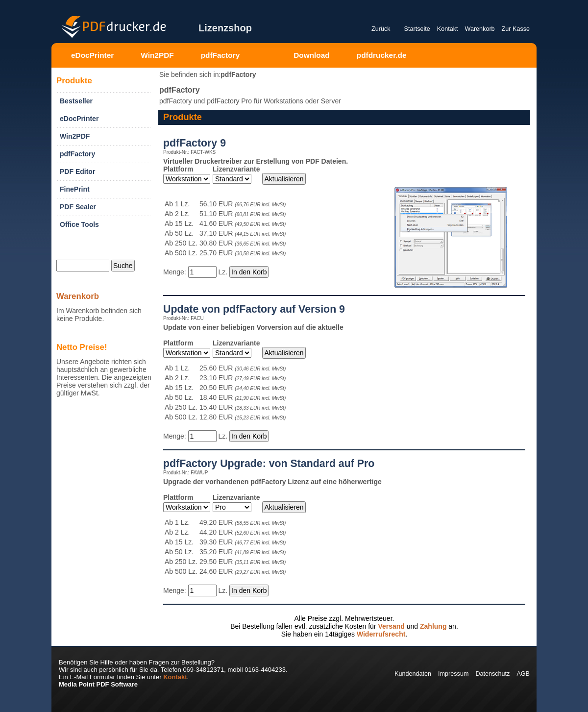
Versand (391, 626)
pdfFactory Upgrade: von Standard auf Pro (269, 464)
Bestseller (76, 101)
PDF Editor (77, 172)
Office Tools (79, 224)
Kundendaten (413, 674)
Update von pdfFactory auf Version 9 (254, 309)
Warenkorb (479, 29)
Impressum (453, 674)
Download (312, 55)
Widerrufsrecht (381, 634)
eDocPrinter (92, 55)
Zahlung (433, 626)
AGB (523, 674)
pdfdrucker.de (382, 55)
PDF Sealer (78, 207)
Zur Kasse (516, 29)
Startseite (417, 29)
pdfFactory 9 (195, 143)
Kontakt (448, 29)
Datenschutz (492, 674)
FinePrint (75, 189)
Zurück (381, 29)
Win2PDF (157, 55)
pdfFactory (220, 55)
